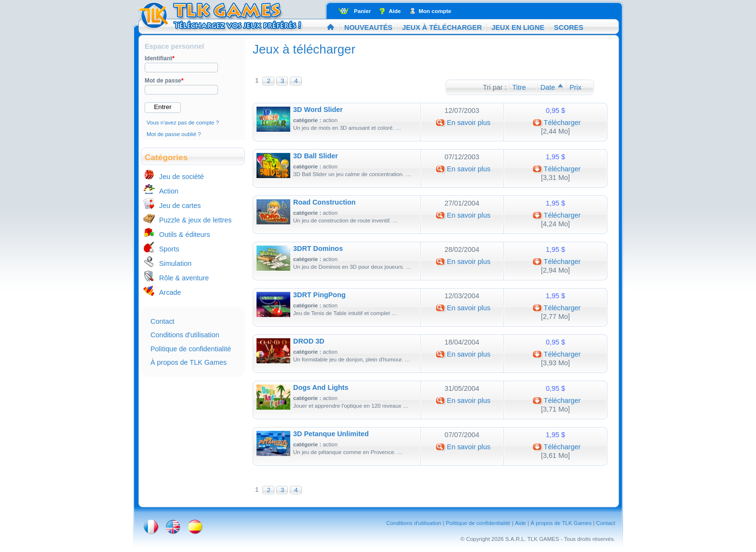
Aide (395, 11)
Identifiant (160, 58)
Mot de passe (164, 81)
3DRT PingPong (319, 295)
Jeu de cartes (180, 206)
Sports (169, 249)
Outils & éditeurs (185, 235)
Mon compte (435, 11)
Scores (569, 28)
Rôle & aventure (184, 278)
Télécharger (562, 123)
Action (169, 191)
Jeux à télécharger (442, 28)
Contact (162, 321)
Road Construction (324, 202)
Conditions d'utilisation (185, 335)
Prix (575, 87)
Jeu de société (182, 177)
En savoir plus (469, 123)
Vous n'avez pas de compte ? (183, 123)
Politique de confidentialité (191, 349)
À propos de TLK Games (189, 362)
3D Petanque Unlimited (331, 434)
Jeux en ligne (518, 28)
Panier (362, 11)
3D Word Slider (318, 110)
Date (548, 87)
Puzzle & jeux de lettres (195, 220)
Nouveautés (368, 28)
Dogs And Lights (321, 387)
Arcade (170, 292)
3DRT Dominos (318, 248)
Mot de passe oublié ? (174, 134)
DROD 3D (309, 341)
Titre (519, 87)
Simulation (175, 263)
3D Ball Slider (316, 156)
